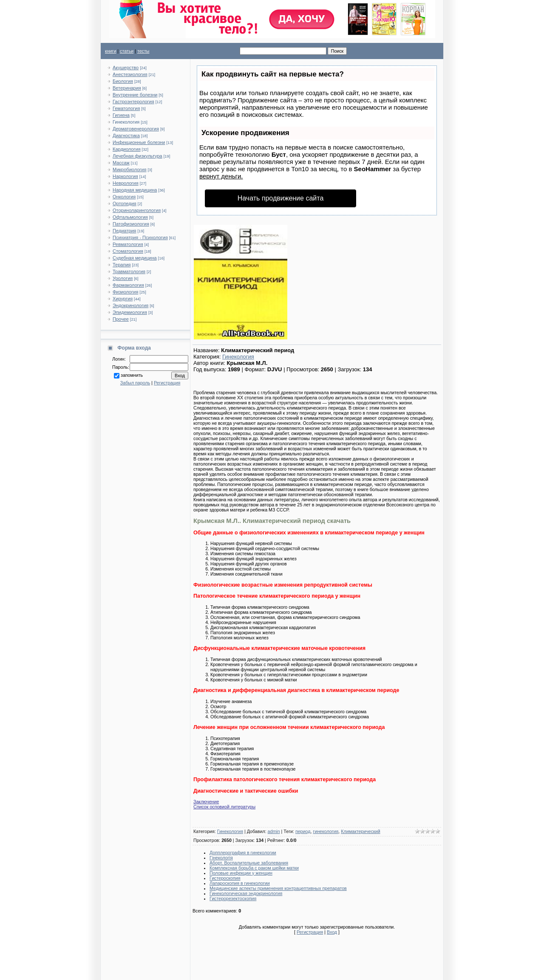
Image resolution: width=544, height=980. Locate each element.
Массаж (121, 163)
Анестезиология (130, 74)
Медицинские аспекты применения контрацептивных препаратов (278, 888)
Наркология (125, 176)
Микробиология (129, 169)
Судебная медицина (135, 258)
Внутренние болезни (135, 95)
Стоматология (128, 251)
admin (274, 831)
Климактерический (360, 831)
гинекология (326, 831)
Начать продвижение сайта (281, 198)
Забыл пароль (135, 383)
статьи (127, 51)
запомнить (132, 375)
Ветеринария (127, 88)
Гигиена (121, 115)
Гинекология (126, 122)
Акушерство (126, 68)
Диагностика (126, 136)
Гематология (126, 108)
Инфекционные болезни (139, 142)
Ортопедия (125, 203)
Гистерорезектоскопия (233, 898)
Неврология (126, 183)
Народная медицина (135, 190)
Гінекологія (221, 858)
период (303, 831)
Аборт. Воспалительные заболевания (249, 863)
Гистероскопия (225, 878)
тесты (143, 51)
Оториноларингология (137, 210)
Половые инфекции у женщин (241, 873)
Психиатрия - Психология (140, 237)
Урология (123, 278)
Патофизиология (131, 224)
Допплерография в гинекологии (243, 853)
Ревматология (128, 244)
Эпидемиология (130, 312)
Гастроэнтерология (133, 102)
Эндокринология (130, 305)
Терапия (122, 265)
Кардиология (127, 149)
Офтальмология (130, 217)
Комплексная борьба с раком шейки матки (254, 868)
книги (110, 51)
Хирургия (123, 299)
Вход (332, 932)
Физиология (125, 292)
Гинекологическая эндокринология (246, 893)
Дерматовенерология (136, 129)
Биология (123, 81)
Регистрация (167, 383)
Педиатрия (124, 231)
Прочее (121, 319)
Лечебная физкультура (137, 156)
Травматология (129, 271)
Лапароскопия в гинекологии (240, 883)
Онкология (124, 197)
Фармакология (128, 285)
